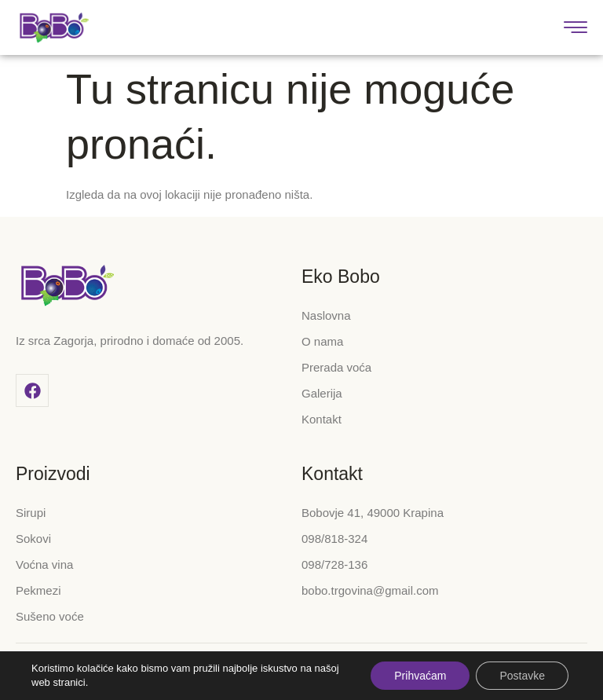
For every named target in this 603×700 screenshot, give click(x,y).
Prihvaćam (420, 676)
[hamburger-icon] (577, 29)
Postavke (522, 676)
